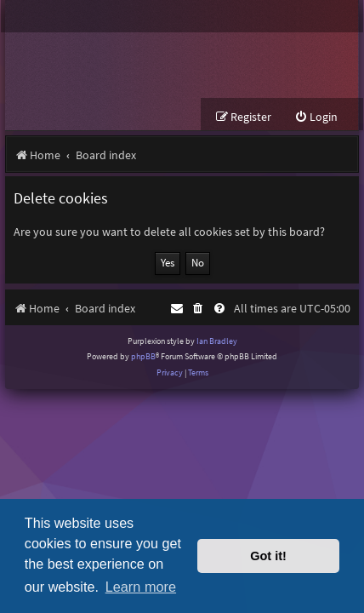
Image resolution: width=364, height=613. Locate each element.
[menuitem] (316, 117)
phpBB (143, 356)
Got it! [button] (268, 556)
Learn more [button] (141, 587)
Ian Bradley (217, 341)
